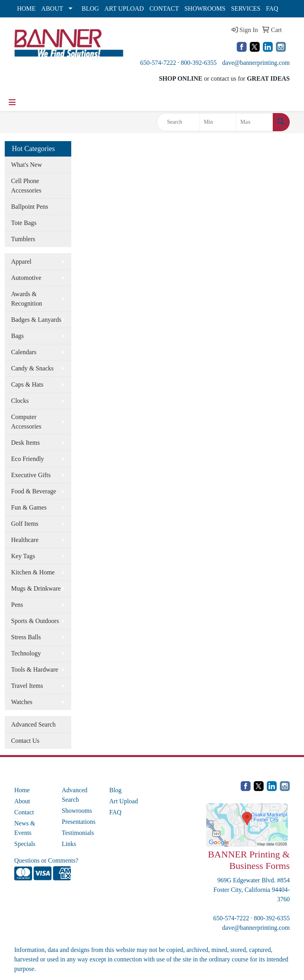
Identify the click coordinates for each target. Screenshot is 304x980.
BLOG (90, 8)
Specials (25, 844)
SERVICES (246, 8)
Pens (17, 605)
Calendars (24, 352)
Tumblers (23, 239)
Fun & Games (29, 507)
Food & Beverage (34, 491)
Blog (115, 790)
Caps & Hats (27, 384)
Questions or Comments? (46, 860)
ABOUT (52, 8)
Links (69, 844)
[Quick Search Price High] (255, 122)
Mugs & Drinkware (36, 588)
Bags (17, 336)
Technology (26, 653)
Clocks (20, 401)
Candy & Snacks (32, 368)
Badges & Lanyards (36, 320)
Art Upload (123, 801)
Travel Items (27, 686)
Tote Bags (24, 223)
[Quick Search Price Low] (218, 122)
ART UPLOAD (124, 8)
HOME (26, 8)
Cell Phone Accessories (26, 186)
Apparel (21, 262)
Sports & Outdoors (35, 621)
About (22, 801)
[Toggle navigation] (12, 102)
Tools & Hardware (35, 669)
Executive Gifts (31, 475)
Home (22, 790)
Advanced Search (33, 724)
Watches (22, 702)
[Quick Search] (178, 122)
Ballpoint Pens (30, 207)
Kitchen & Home (33, 572)
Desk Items (25, 443)
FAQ (272, 8)
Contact (24, 812)
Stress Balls (26, 637)
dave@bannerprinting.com (256, 63)
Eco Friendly (28, 459)
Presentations (79, 822)
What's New (27, 165)
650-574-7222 (158, 63)
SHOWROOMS (205, 8)
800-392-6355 (199, 63)
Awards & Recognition (27, 299)
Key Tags (23, 556)
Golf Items (25, 524)
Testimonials (78, 833)
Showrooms (77, 811)
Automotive (26, 278)
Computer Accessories (26, 422)
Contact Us (25, 741)
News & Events (25, 828)
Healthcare (25, 540)
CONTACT (164, 8)
